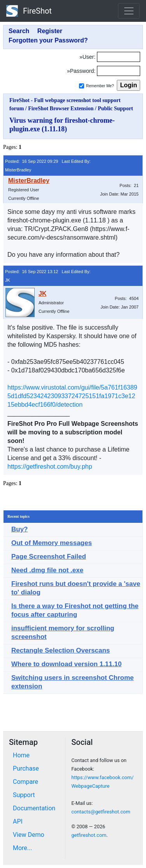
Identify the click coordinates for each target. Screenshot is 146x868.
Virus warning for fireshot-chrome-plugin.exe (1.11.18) (62, 125)
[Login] (119, 57)
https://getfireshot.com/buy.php (50, 467)
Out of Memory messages (52, 543)
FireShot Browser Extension (61, 108)
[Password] (119, 71)
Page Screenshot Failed (49, 557)
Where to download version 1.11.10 (66, 664)
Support (24, 795)
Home (21, 755)
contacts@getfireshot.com (101, 812)
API (18, 821)
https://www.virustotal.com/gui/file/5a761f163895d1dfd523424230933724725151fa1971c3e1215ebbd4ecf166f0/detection (72, 396)
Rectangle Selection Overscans (61, 650)
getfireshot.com (89, 835)
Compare (26, 782)
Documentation (34, 808)
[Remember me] (82, 86)
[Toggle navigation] (129, 11)
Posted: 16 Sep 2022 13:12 (32, 272)
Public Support (115, 108)
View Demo (29, 835)
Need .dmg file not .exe (47, 570)
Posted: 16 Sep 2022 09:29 (32, 161)
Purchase (26, 768)
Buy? (20, 529)
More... (23, 848)
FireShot (29, 11)
